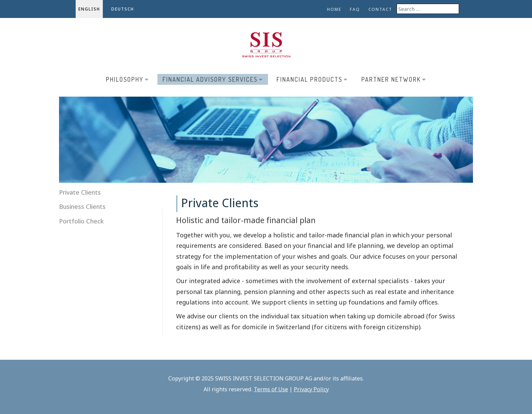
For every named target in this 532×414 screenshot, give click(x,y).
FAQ (355, 9)
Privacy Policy (311, 389)
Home (334, 9)
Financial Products (312, 79)
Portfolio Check (81, 221)
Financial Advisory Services (213, 79)
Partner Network (394, 79)
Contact (380, 9)
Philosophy (127, 79)
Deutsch (123, 9)
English (89, 9)
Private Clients (80, 192)
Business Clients (82, 206)
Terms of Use (271, 389)
